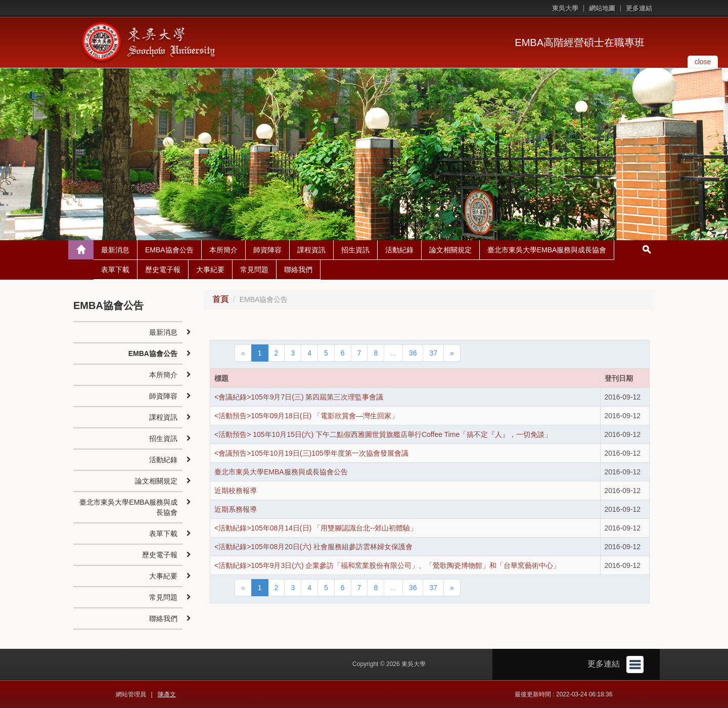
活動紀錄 (399, 250)
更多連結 (639, 8)
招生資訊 (355, 250)
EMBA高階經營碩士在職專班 (580, 42)
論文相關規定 (450, 250)
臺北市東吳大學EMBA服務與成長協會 (547, 250)
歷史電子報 (163, 270)
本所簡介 (223, 250)
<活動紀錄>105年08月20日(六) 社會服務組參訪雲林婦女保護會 (313, 547)
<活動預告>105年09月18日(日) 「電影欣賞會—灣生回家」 (306, 416)
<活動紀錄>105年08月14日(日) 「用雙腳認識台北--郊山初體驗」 (316, 528)
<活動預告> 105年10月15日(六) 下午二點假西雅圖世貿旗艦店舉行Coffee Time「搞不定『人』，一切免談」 (383, 434)
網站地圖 (602, 8)
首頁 (220, 299)
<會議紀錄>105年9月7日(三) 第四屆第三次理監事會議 (299, 397)
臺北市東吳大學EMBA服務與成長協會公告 (281, 472)
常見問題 (254, 270)
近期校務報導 (236, 491)
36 (413, 353)
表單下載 (115, 270)
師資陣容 (267, 250)
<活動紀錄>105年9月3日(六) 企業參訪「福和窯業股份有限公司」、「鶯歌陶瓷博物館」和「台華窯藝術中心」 (388, 565)
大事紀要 (210, 270)
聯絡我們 (298, 270)
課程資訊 (311, 250)
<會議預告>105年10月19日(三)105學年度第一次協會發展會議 (311, 453)
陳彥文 (167, 694)
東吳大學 (565, 8)
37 (433, 353)
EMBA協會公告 (169, 250)
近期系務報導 (236, 509)
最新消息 (115, 250)
